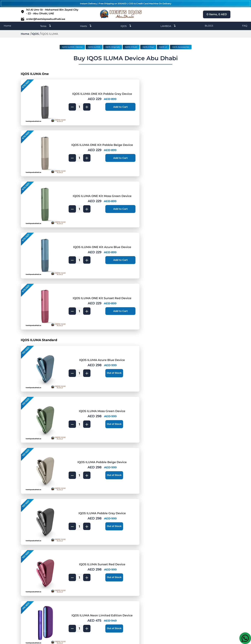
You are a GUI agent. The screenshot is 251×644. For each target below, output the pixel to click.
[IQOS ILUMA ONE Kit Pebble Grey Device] (42, 99)
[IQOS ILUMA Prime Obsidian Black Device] (42, 397)
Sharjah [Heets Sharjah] (105, 587)
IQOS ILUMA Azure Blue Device (91, 240)
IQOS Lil (163, 47)
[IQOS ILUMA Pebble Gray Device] (150, 294)
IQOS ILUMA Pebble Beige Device (91, 286)
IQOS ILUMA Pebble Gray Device (198, 286)
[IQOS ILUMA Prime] (126, 372)
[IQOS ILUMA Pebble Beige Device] (42, 294)
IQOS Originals (113, 47)
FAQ (245, 26)
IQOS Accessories (181, 47)
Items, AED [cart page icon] (217, 14)
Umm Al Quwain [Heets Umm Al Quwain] (111, 606)
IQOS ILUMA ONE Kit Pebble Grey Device (91, 91)
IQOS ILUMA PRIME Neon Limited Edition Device (91, 481)
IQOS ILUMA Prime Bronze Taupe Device (91, 435)
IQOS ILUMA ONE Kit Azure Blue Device (198, 137)
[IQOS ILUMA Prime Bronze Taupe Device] (42, 443)
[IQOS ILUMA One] (126, 74)
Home (7, 26)
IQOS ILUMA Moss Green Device (198, 240)
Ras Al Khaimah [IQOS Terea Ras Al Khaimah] (141, 601)
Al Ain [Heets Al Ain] (103, 596)
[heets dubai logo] (122, 14)
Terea (46, 26)
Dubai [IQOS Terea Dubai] (134, 577)
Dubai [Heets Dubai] (103, 577)
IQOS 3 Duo (148, 47)
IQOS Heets (77, 587)
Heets (86, 26)
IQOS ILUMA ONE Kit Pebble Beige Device (198, 91)
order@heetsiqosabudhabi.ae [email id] (43, 19)
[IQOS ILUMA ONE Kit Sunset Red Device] (42, 191)
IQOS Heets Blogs (81, 577)
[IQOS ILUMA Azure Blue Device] (42, 248)
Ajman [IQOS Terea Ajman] (134, 582)
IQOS (126, 26)
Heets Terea (77, 592)
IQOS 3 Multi (131, 47)
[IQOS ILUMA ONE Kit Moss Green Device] (42, 146)
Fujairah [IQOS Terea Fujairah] (135, 592)
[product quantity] (73, 106)
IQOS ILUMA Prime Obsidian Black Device (91, 389)
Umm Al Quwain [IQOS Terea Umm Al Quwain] (141, 606)
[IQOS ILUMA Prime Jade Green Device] (150, 443)
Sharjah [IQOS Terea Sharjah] (135, 587)
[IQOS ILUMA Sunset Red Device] (42, 340)
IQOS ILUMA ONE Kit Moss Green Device (91, 137)
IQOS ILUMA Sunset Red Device (91, 332)
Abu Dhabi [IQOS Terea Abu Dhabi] (137, 611)
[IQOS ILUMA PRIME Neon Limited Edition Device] (42, 489)
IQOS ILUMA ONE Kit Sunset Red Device (91, 183)
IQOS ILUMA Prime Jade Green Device (198, 435)
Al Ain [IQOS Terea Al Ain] (134, 596)
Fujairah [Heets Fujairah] (105, 592)
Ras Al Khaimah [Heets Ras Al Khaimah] (110, 601)
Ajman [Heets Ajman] (104, 582)
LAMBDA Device (80, 582)
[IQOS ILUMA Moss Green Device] (150, 248)
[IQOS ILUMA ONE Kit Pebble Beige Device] (150, 99)
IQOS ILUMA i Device (72, 47)
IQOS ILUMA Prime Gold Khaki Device (198, 389)
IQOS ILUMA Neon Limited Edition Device (198, 332)
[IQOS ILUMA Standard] (126, 223)
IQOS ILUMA (94, 47)
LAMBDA (168, 26)
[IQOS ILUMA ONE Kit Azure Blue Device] (150, 146)
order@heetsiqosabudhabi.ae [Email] (211, 582)
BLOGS (209, 26)
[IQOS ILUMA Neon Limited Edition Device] (150, 340)
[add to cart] (106, 106)
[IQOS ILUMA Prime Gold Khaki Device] (150, 397)
